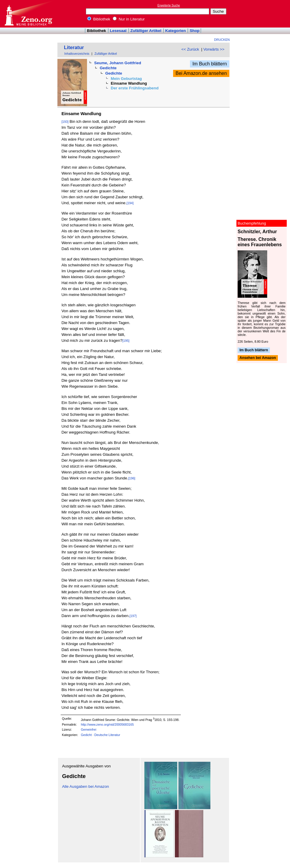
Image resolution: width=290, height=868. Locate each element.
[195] (126, 341)
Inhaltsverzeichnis (77, 54)
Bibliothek (99, 19)
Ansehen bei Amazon (258, 358)
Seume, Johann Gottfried (117, 63)
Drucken (222, 40)
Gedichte (108, 68)
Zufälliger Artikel (146, 31)
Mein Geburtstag (126, 79)
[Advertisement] (263, 14)
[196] (132, 478)
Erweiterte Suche (169, 5)
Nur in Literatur (129, 19)
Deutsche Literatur (107, 735)
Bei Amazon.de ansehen (201, 73)
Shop (195, 31)
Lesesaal (118, 31)
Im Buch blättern (210, 64)
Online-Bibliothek (28, 14)
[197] (133, 616)
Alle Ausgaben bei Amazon (86, 786)
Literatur (74, 47)
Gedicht (86, 735)
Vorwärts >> (214, 49)
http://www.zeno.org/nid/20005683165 (107, 724)
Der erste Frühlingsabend (134, 88)
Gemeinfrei (88, 729)
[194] (130, 203)
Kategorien (175, 31)
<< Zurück (190, 49)
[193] (65, 122)
